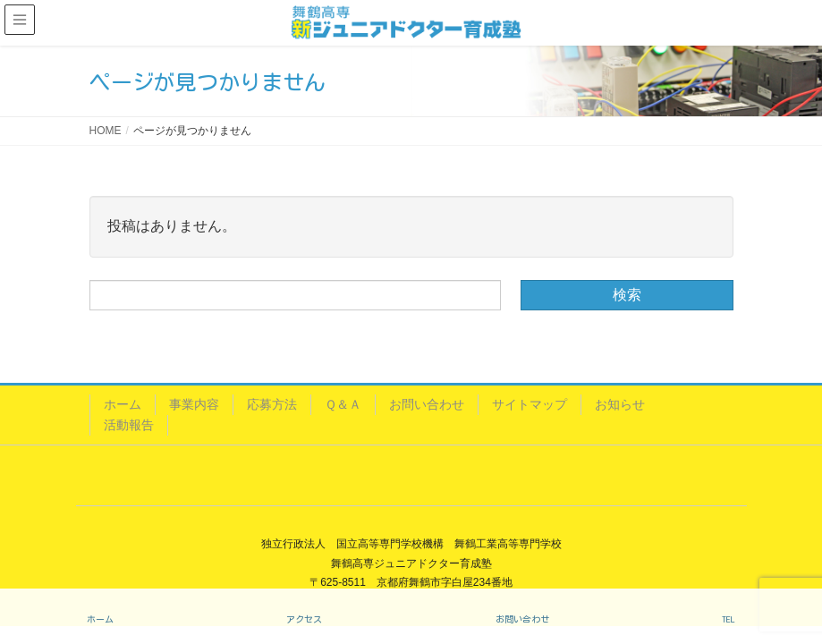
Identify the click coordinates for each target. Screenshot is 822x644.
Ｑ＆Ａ (343, 404)
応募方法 (272, 404)
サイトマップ (530, 404)
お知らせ (620, 404)
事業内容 (194, 404)
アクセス (304, 619)
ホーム (123, 404)
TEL (729, 619)
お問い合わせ (427, 404)
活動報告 (129, 425)
